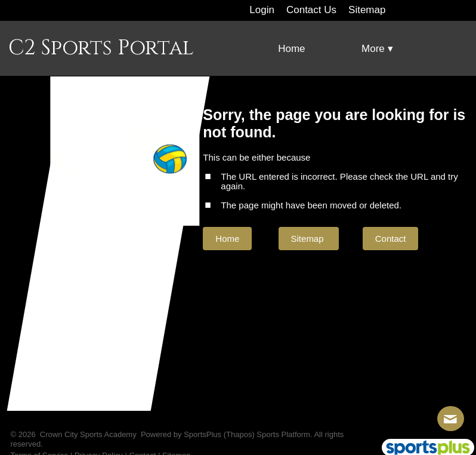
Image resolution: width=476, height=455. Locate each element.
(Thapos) (239, 434)
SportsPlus (203, 434)
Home (227, 239)
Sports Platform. (284, 434)
